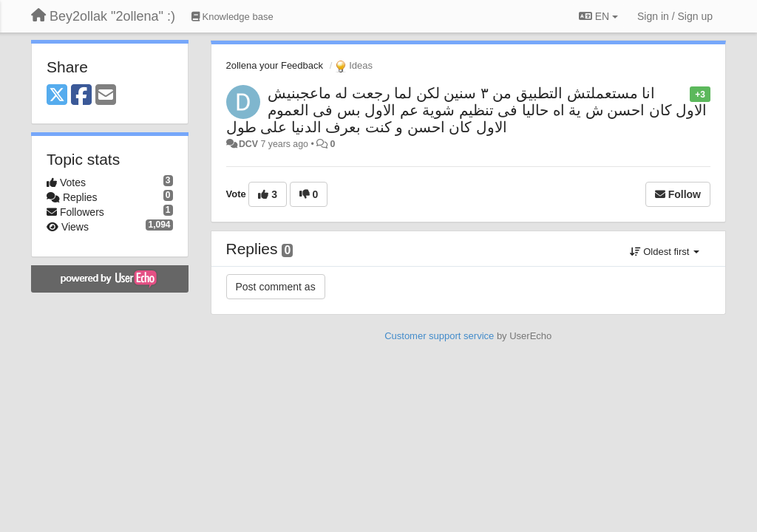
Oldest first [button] (665, 252)
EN (598, 16)
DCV (248, 144)
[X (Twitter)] (57, 96)
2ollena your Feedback (275, 65)
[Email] (106, 96)
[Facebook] (81, 96)
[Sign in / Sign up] (675, 16)
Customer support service (439, 336)
